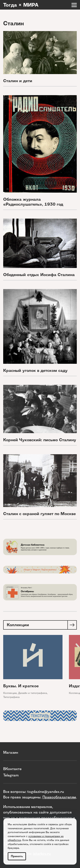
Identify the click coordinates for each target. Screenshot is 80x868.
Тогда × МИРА (21, 5)
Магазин (11, 752)
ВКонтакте (12, 769)
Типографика (11, 697)
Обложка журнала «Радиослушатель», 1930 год (33, 202)
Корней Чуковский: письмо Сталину (40, 440)
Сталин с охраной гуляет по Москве (39, 514)
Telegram (11, 775)
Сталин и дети (18, 81)
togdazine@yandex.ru (46, 791)
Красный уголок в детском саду (35, 370)
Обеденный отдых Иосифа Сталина (39, 275)
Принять (17, 856)
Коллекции (10, 693)
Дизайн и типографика (33, 693)
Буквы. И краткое (21, 686)
